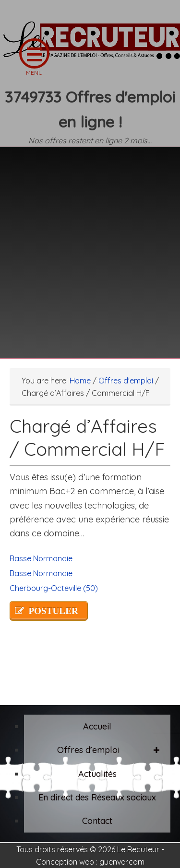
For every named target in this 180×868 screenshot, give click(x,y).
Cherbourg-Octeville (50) (54, 588)
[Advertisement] (90, 247)
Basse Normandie (41, 558)
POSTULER (53, 611)
